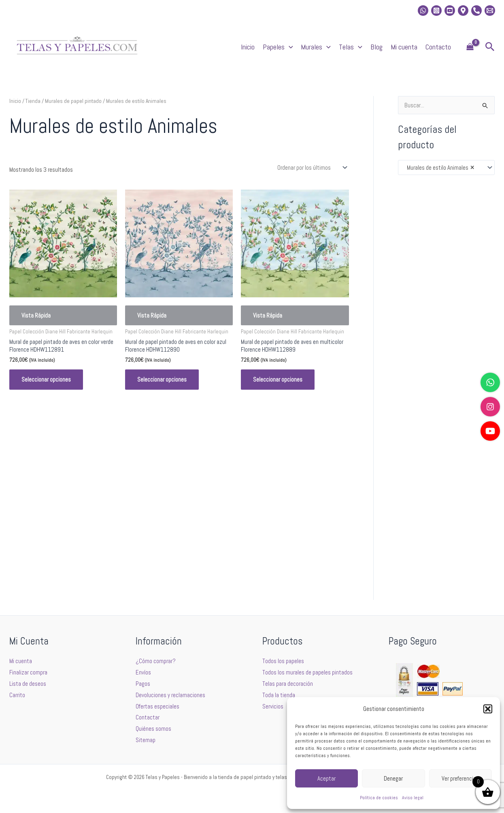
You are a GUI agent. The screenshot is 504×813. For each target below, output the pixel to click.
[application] (289, 47)
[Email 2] (490, 11)
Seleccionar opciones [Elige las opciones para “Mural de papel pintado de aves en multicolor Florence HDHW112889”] (278, 379)
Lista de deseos (28, 684)
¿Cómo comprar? (156, 661)
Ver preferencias (460, 778)
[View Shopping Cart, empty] (470, 47)
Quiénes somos (153, 729)
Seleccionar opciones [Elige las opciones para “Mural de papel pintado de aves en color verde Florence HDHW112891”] (46, 379)
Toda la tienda (279, 695)
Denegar (393, 778)
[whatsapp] (423, 11)
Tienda (33, 101)
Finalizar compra (28, 672)
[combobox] (446, 168)
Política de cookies (379, 798)
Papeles (278, 47)
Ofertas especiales (157, 706)
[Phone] (476, 11)
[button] (488, 709)
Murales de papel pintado (73, 101)
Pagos (143, 684)
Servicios (273, 706)
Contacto (438, 47)
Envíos (143, 672)
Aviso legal (413, 798)
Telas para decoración (288, 684)
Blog (376, 47)
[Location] (463, 11)
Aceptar (326, 778)
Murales (316, 47)
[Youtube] (450, 11)
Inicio (248, 47)
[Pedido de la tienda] (312, 167)
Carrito (17, 695)
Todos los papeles (283, 661)
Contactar (148, 717)
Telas (351, 47)
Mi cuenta (404, 47)
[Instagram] (436, 11)
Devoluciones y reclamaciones (170, 695)
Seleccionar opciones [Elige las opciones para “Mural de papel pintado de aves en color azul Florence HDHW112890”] (162, 379)
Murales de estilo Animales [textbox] (439, 168)
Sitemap (146, 740)
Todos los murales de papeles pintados (307, 672)
